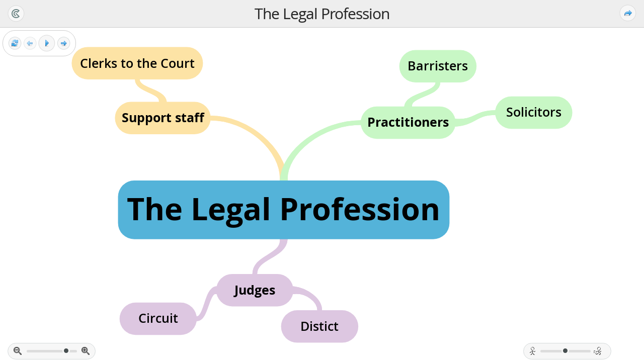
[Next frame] (64, 43)
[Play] (47, 43)
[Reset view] (15, 43)
